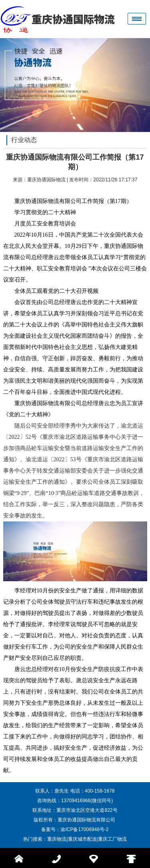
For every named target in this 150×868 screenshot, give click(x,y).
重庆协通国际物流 (46, 180)
